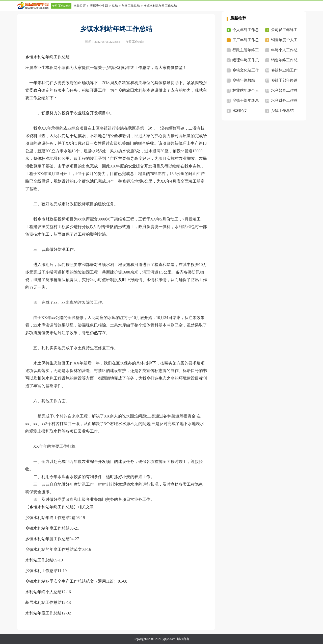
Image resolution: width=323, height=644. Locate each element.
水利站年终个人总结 (43, 592)
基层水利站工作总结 (43, 602)
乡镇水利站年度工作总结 (47, 528)
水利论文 (240, 111)
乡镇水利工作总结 (41, 571)
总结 (115, 6)
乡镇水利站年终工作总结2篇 (50, 518)
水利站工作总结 (39, 560)
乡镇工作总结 (282, 111)
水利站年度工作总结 (43, 613)
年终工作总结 (61, 6)
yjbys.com (169, 639)
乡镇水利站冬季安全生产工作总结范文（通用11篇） (72, 581)
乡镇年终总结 (244, 80)
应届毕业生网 (99, 6)
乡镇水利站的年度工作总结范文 (53, 549)
